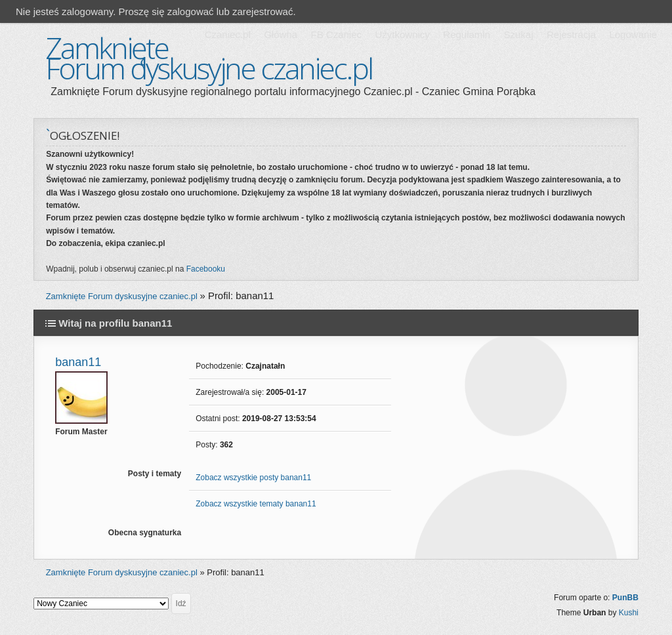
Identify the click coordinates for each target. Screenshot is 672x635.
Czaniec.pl (228, 34)
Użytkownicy (402, 34)
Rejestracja (571, 34)
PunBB (625, 598)
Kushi (629, 613)
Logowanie (633, 34)
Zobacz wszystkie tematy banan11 (256, 504)
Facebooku (206, 269)
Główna (281, 34)
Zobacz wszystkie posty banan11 (253, 478)
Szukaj (518, 34)
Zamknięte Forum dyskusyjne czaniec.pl (209, 58)
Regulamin (467, 34)
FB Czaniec (337, 34)
